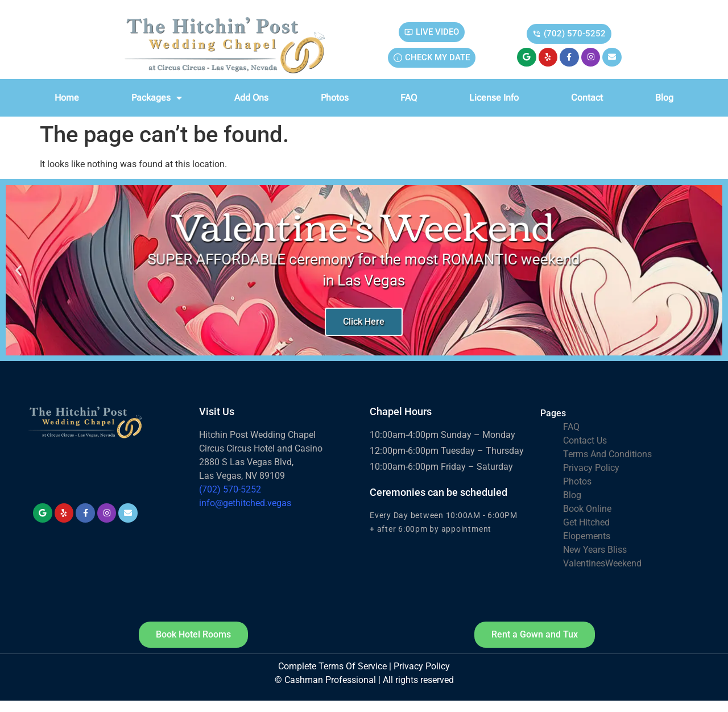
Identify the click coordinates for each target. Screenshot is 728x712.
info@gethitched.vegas (245, 503)
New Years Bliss (595, 550)
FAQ (409, 98)
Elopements (587, 536)
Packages (157, 98)
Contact (587, 98)
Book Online (587, 509)
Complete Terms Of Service (332, 666)
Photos (335, 98)
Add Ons (251, 98)
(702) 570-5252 (230, 489)
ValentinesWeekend (602, 563)
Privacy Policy (591, 468)
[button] (18, 270)
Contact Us (585, 440)
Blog (664, 98)
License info (494, 98)
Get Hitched (586, 522)
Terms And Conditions (607, 454)
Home (67, 98)
